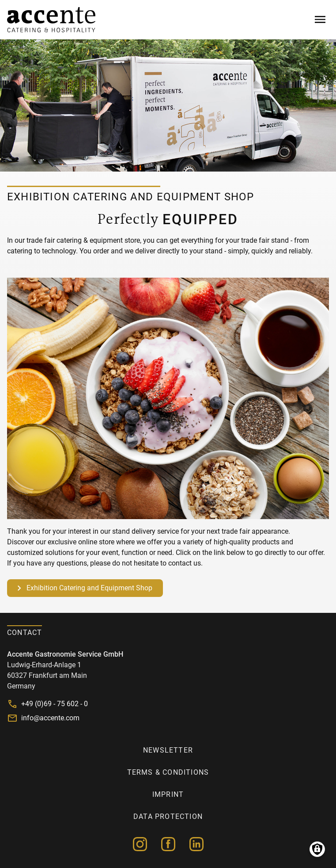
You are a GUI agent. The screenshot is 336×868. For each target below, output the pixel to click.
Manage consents (317, 849)
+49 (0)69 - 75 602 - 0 (55, 704)
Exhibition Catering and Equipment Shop (89, 588)
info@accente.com (50, 718)
